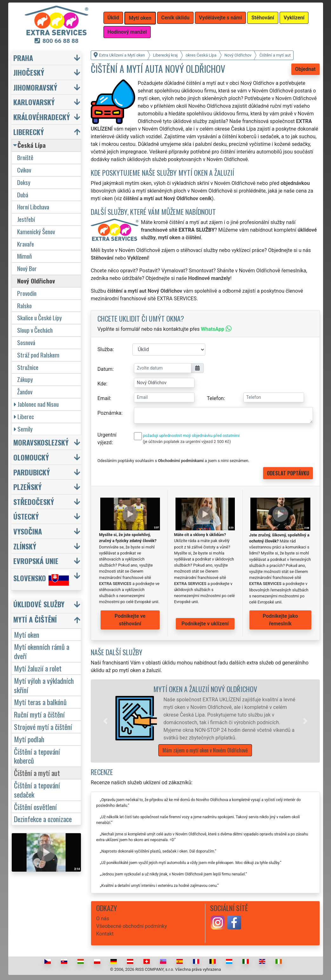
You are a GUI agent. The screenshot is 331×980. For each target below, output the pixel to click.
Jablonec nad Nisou (36, 404)
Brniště (25, 157)
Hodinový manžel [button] (127, 32)
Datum (105, 369)
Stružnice (28, 367)
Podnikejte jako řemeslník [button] (280, 620)
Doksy (24, 182)
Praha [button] (23, 58)
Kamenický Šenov (36, 231)
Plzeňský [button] (27, 487)
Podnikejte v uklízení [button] (205, 624)
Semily (23, 429)
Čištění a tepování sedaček (37, 790)
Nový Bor (27, 268)
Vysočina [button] (28, 531)
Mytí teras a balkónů (40, 702)
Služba (105, 349)
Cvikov (24, 170)
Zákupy (25, 379)
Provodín (27, 293)
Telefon (215, 398)
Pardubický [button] (32, 472)
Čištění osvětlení (35, 807)
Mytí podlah (29, 739)
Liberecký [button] (29, 132)
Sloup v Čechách (35, 330)
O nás (103, 919)
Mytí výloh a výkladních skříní (44, 685)
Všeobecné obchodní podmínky (132, 926)
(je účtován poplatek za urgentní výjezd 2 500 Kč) (187, 442)
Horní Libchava (33, 207)
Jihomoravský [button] (35, 87)
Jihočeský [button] (29, 72)
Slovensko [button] (41, 578)
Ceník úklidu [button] (175, 18)
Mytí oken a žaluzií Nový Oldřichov (205, 689)
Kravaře (26, 244)
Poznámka (109, 413)
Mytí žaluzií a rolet (38, 668)
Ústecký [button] (26, 516)
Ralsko (24, 306)
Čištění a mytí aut (37, 773)
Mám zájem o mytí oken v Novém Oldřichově (205, 750)
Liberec (24, 416)
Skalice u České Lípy (40, 318)
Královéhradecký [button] (42, 117)
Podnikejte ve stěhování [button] (130, 620)
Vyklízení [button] (294, 18)
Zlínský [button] (25, 546)
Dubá (23, 195)
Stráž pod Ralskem (38, 355)
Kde (102, 384)
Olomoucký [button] (31, 457)
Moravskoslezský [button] (41, 442)
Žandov (25, 392)
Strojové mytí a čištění (43, 727)
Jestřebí (26, 219)
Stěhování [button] (263, 18)
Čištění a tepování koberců (37, 756)
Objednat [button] (305, 69)
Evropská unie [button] (36, 561)
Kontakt (105, 934)
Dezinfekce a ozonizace (43, 819)
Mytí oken (27, 634)
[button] (105, 721)
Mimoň (24, 256)
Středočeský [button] (34, 502)
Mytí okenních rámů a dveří (42, 651)
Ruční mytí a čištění (39, 714)
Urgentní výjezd (107, 439)
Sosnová (26, 342)
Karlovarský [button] (34, 102)
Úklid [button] (113, 18)
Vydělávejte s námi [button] (220, 18)
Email (104, 398)
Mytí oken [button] (140, 18)
